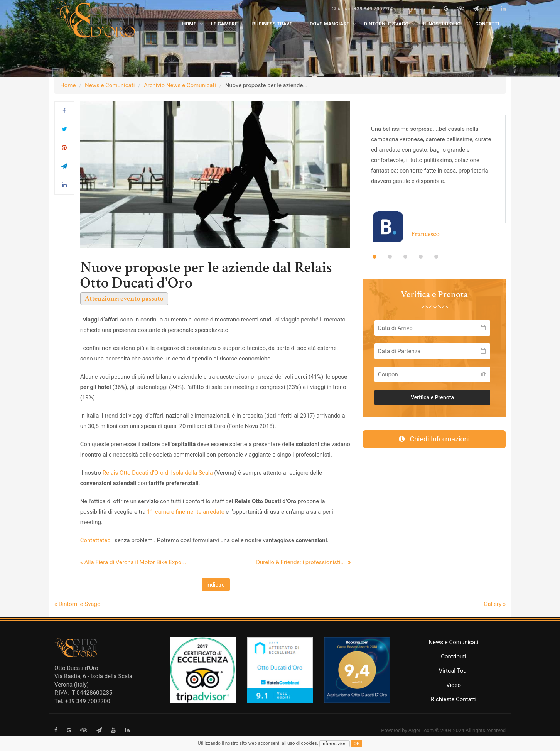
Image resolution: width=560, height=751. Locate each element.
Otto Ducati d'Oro (76, 668)
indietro (216, 585)
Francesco (425, 234)
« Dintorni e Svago (77, 604)
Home (68, 85)
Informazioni (335, 744)
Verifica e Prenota (432, 397)
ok (357, 743)
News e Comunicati (110, 85)
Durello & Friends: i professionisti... (304, 562)
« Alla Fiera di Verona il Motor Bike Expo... (133, 562)
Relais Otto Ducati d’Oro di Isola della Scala (158, 473)
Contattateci (97, 540)
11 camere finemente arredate (185, 512)
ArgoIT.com (421, 730)
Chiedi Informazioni (434, 439)
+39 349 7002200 (374, 20)
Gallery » (495, 604)
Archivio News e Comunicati (180, 85)
